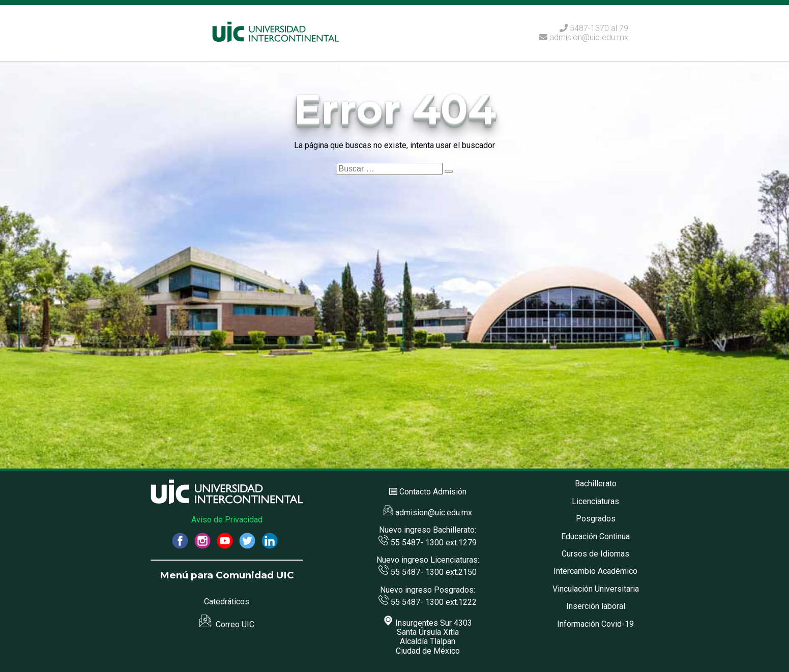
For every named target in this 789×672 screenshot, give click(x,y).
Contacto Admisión (433, 492)
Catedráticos (227, 602)
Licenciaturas (595, 501)
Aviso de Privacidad (227, 520)
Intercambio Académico (595, 571)
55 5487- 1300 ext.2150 (428, 572)
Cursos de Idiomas (595, 554)
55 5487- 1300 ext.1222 (428, 602)
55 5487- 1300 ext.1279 (428, 543)
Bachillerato (596, 484)
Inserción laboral (596, 606)
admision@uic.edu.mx (584, 37)
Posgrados (596, 519)
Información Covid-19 (595, 624)
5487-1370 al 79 (599, 28)
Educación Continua (595, 536)
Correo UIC (227, 624)
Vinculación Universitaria (596, 589)
